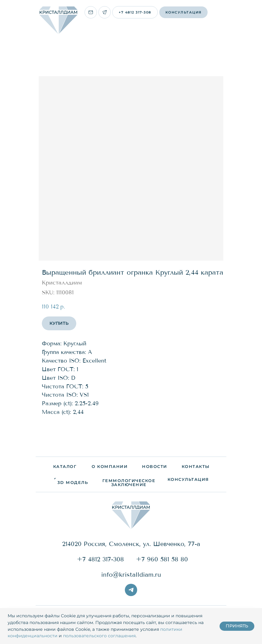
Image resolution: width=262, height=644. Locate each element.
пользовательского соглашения (99, 636)
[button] (183, 12)
